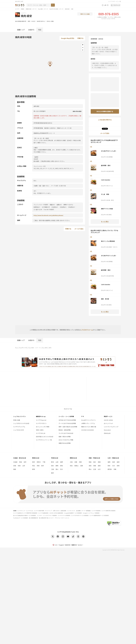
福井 (52, 473)
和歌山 (76, 466)
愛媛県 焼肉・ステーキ (31, 9)
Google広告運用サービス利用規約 (73, 513)
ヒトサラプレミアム (19, 427)
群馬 (34, 469)
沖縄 (115, 469)
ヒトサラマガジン (41, 424)
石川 (61, 469)
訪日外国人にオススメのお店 (45, 437)
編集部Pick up (41, 416)
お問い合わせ (56, 511)
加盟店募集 (63, 511)
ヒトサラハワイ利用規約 (64, 515)
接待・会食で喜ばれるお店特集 (68, 427)
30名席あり (72, 207)
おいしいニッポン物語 (43, 427)
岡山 (90, 469)
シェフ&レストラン (20, 416)
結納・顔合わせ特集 (65, 437)
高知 (90, 466)
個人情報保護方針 (33, 518)
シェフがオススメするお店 (21, 424)
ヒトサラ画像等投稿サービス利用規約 (99, 515)
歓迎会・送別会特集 (65, 430)
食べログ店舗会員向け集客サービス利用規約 (25, 515)
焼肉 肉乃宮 (105, 299)
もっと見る (105, 222)
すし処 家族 (105, 194)
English (61, 545)
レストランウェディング (111, 427)
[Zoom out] (83, 47)
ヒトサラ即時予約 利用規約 (108, 511)
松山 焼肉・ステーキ (43, 9)
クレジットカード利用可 (41, 205)
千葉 (44, 462)
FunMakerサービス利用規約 (21, 518)
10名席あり (55, 207)
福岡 (109, 462)
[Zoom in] (83, 45)
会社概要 (78, 511)
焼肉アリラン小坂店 (107, 209)
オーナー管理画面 (86, 511)
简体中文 (68, 545)
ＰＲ (83, 416)
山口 (99, 469)
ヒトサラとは (30, 511)
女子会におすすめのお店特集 (67, 420)
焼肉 (16, 21)
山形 (24, 466)
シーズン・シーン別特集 (66, 416)
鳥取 (95, 466)
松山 (16, 348)
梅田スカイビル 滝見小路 (89, 427)
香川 (95, 462)
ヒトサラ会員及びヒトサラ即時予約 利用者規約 (25, 513)
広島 (95, 469)
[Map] (50, 67)
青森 (20, 462)
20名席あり (63, 207)
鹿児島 (110, 469)
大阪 (71, 462)
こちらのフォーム (87, 330)
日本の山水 (107, 433)
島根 (99, 466)
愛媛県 (23, 9)
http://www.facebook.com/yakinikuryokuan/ (48, 215)
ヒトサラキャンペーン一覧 (44, 440)
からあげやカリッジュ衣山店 (109, 151)
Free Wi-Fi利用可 (49, 210)
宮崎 (118, 466)
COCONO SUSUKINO (88, 430)
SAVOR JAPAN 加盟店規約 (56, 513)
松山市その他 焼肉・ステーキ (56, 9)
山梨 (57, 462)
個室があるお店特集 (65, 443)
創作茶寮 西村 (106, 165)
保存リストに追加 (85, 14)
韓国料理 (24, 21)
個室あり (52, 205)
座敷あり (59, 205)
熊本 (109, 466)
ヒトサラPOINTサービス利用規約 (80, 515)
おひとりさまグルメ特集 (66, 440)
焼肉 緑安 (67, 9)
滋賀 (82, 466)
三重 (52, 469)
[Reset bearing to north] (83, 50)
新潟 (52, 462)
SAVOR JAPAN (108, 420)
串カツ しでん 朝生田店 (108, 241)
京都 (80, 462)
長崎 (118, 462)
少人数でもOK (38, 210)
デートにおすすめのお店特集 (67, 424)
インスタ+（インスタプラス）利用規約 (47, 515)
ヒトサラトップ (21, 511)
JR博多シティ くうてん (88, 424)
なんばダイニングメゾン (88, 420)
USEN (15, 511)
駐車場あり (37, 207)
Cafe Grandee (106, 180)
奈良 (71, 466)
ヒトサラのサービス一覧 (115, 1)
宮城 (15, 466)
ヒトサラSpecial (41, 420)
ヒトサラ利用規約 (96, 511)
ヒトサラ (17, 9)
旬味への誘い (40, 430)
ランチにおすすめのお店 (66, 433)
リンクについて (71, 511)
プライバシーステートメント (62, 518)
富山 (57, 469)
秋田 (19, 466)
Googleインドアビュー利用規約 (91, 513)
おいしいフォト (109, 424)
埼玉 (34, 466)
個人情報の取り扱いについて (46, 518)
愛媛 (99, 462)
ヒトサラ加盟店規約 (43, 513)
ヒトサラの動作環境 (39, 511)
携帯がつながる (68, 205)
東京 (34, 462)
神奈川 (39, 462)
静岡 (57, 466)
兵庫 (76, 462)
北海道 (15, 462)
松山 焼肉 (45, 348)
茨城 (38, 466)
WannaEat (107, 430)
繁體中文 (74, 545)
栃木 (43, 466)
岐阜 (52, 466)
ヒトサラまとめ (41, 433)
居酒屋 (19, 21)
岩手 (25, 462)
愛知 (61, 466)
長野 (61, 462)
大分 (114, 466)
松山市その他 (23, 348)
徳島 (90, 462)
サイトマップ (48, 511)
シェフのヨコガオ (19, 430)
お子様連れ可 (46, 207)
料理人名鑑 (17, 420)
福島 (15, 469)
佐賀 (114, 462)
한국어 (80, 545)
